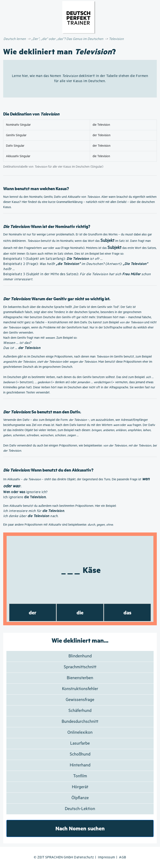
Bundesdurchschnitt (80, 722)
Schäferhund (80, 711)
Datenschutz (84, 857)
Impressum (107, 857)
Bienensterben (80, 678)
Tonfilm (80, 776)
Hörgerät (80, 787)
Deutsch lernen (15, 39)
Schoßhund (80, 754)
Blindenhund (80, 656)
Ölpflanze (80, 798)
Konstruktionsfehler (80, 689)
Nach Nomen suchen (80, 828)
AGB (123, 857)
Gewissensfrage (80, 700)
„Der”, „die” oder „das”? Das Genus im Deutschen (67, 39)
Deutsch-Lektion (80, 809)
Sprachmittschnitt (80, 667)
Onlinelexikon (80, 733)
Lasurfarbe (80, 743)
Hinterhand (80, 765)
